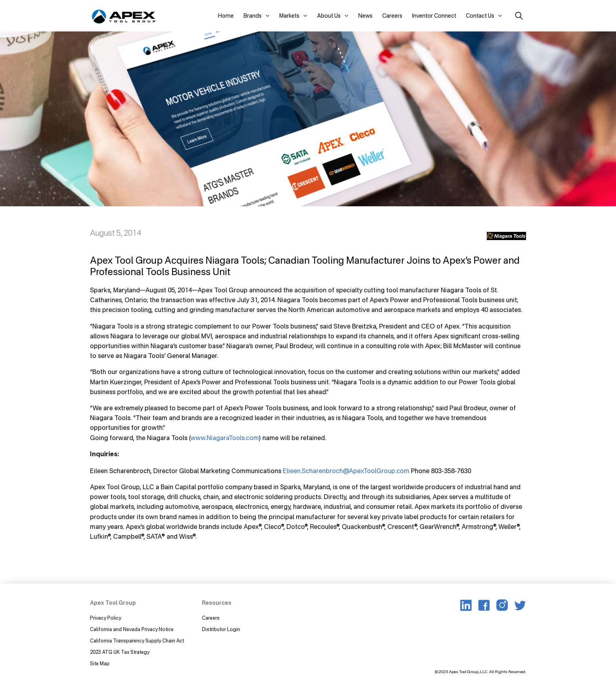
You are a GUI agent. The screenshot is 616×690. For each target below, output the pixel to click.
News (365, 16)
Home (226, 16)
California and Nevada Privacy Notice (132, 629)
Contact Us (480, 16)
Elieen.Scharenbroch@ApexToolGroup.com (346, 471)
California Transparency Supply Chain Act (137, 641)
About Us (329, 16)
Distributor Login (221, 629)
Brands (253, 16)
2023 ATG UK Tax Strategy (120, 652)
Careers (392, 16)
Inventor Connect (434, 16)
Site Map (100, 663)
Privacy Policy (105, 618)
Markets (289, 16)
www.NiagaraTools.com (225, 438)
